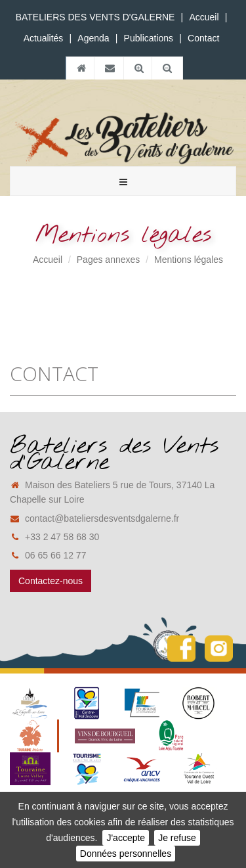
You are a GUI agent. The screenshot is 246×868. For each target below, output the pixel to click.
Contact (203, 38)
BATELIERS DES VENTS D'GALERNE (95, 17)
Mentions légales (189, 260)
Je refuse (177, 838)
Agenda (93, 38)
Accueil (204, 17)
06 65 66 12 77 (48, 555)
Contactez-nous (51, 581)
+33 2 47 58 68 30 (54, 537)
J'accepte (126, 838)
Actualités (44, 38)
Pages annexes (109, 260)
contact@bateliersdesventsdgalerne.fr (94, 518)
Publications (149, 38)
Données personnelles (126, 854)
